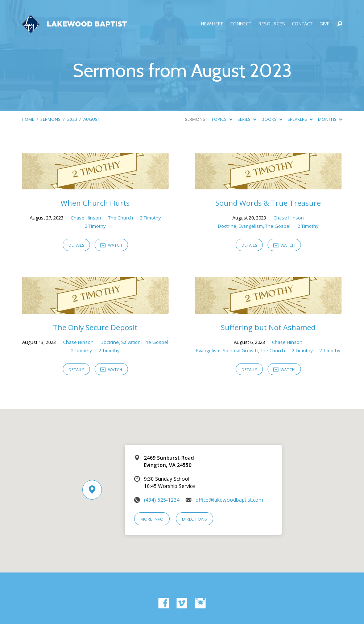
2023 (72, 119)
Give (324, 24)
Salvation (131, 342)
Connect (241, 24)
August (92, 119)
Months (330, 119)
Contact (302, 24)
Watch (111, 245)
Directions (195, 519)
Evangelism (251, 226)
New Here (212, 24)
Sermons (50, 119)
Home (28, 119)
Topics (222, 119)
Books (272, 119)
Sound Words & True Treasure (268, 203)
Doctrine (227, 226)
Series (247, 119)
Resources (272, 24)
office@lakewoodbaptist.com (229, 500)
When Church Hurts (95, 203)
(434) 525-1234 (162, 500)
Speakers (300, 119)
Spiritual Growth (240, 350)
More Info (152, 519)
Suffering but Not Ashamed (268, 327)
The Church (121, 218)
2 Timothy (150, 218)
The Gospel (278, 226)
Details (76, 245)
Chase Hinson (86, 218)
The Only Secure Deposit (95, 327)
